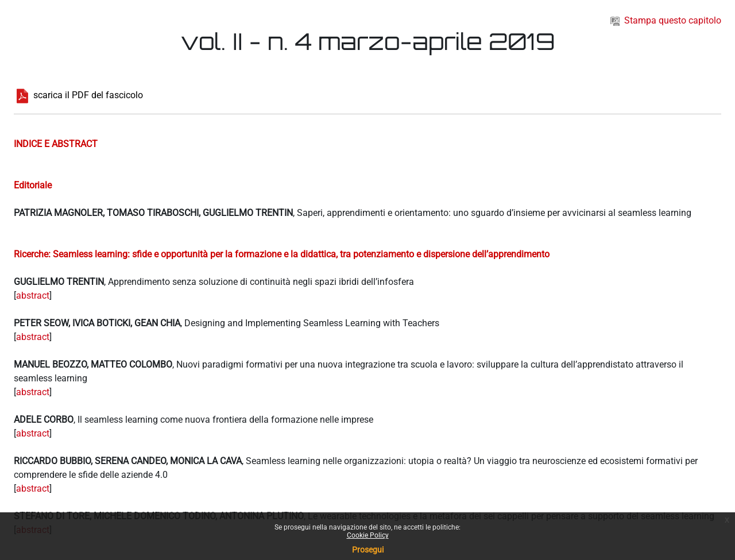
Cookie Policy (368, 535)
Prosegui (368, 550)
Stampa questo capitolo (666, 20)
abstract (33, 296)
